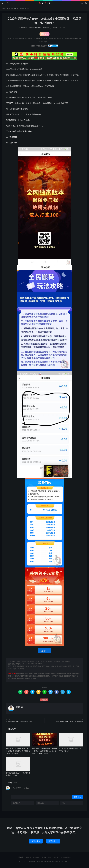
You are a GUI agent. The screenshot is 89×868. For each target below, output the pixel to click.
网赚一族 (20, 707)
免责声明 (36, 841)
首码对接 (28, 857)
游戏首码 (36, 857)
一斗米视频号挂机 (65, 857)
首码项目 (21, 8)
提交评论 (77, 797)
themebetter (48, 861)
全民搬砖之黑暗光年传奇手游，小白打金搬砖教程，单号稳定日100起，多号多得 (18, 751)
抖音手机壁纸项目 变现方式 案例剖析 (70, 722)
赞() (63, 28)
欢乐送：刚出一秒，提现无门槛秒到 (19, 722)
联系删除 (53, 841)
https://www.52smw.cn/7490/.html (29, 664)
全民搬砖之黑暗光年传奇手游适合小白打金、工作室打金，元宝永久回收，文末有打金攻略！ (44, 751)
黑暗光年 (44, 700)
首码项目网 (44, 3)
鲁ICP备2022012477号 (63, 861)
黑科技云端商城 (53, 857)
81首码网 (43, 857)
